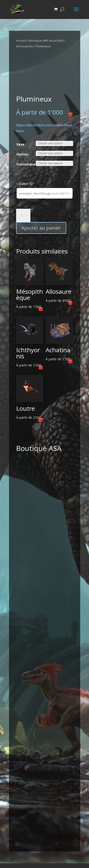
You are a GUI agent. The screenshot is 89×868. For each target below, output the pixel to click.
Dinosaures (24, 46)
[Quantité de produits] (23, 215)
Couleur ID (26, 184)
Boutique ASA (39, 448)
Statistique (26, 164)
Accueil (21, 40)
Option (22, 154)
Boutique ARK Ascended (46, 40)
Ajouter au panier (41, 228)
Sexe (20, 144)
